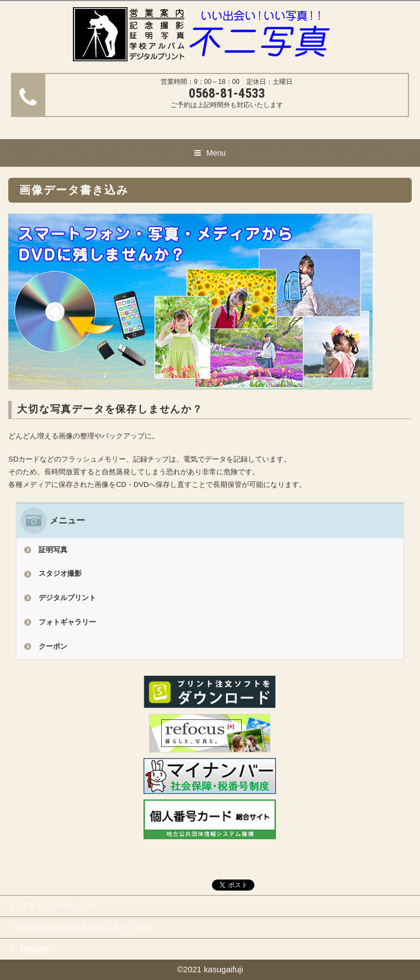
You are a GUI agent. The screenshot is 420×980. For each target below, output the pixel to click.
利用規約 (35, 949)
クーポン (53, 646)
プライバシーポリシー (58, 906)
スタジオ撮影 (60, 573)
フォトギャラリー (67, 622)
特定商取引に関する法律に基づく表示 (85, 928)
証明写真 (53, 550)
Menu (216, 153)
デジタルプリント (67, 598)
